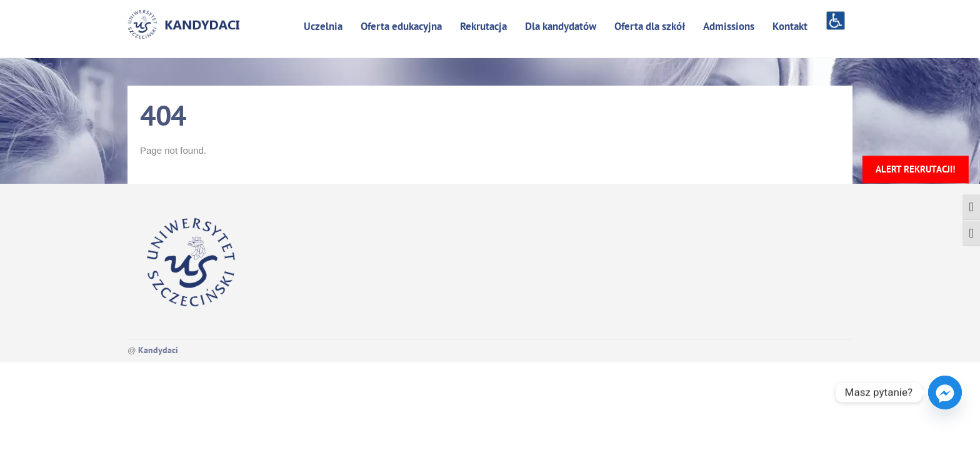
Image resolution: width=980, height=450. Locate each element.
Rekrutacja (483, 26)
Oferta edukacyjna (401, 26)
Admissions (729, 26)
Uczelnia (323, 26)
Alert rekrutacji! (915, 169)
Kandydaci (158, 350)
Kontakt (790, 26)
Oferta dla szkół (650, 26)
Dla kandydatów (561, 26)
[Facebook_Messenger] (945, 392)
